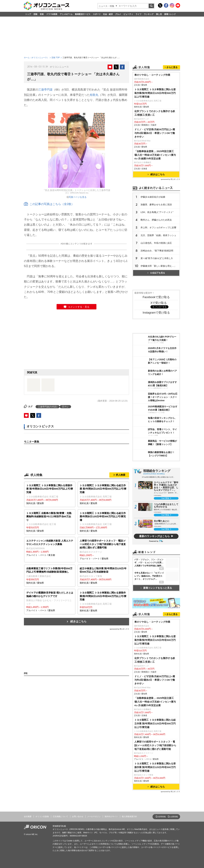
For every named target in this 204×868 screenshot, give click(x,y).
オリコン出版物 (42, 817)
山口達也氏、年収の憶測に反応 (156, 243)
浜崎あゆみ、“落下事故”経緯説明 (157, 251)
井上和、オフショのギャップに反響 (158, 227)
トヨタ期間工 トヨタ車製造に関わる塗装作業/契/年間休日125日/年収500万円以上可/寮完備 (155, 93)
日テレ (65, 407)
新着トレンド (170, 14)
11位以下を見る (156, 273)
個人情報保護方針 (129, 817)
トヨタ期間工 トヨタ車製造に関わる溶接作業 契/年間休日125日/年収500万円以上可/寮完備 (155, 767)
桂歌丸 (94, 95)
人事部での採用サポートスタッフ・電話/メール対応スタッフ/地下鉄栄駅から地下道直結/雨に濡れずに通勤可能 (155, 745)
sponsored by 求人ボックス (119, 629)
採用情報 (162, 817)
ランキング (149, 14)
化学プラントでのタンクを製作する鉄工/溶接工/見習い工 (155, 113)
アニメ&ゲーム (66, 14)
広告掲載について (60, 817)
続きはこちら (78, 621)
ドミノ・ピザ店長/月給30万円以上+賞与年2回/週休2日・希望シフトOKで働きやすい (155, 133)
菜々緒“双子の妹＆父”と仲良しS (157, 258)
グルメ (118, 14)
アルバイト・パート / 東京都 (50, 548)
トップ (28, 14)
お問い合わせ (78, 817)
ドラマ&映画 (52, 14)
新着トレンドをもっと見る (156, 588)
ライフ (138, 14)
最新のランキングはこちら (154, 536)
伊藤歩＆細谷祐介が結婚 (153, 197)
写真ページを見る (78, 197)
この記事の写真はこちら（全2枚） (49, 204)
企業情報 (174, 817)
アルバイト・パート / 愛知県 (103, 549)
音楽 (42, 14)
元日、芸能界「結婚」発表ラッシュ (158, 235)
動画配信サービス (83, 14)
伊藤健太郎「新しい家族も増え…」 (158, 266)
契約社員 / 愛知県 (50, 494)
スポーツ (97, 14)
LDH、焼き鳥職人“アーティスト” (157, 212)
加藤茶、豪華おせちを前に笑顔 (156, 205)
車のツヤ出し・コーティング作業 (152, 75)
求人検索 (120, 475)
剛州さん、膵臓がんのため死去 (156, 220)
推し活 (159, 14)
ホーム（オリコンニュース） (36, 58)
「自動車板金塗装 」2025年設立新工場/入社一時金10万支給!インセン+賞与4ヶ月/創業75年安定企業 (155, 155)
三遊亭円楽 (45, 90)
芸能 (35, 14)
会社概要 (28, 817)
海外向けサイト (111, 817)
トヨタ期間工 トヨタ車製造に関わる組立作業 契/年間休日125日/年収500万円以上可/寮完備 (155, 723)
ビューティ (128, 14)
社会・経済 (108, 14)
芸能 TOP (56, 58)
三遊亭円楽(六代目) (48, 407)
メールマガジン (94, 817)
